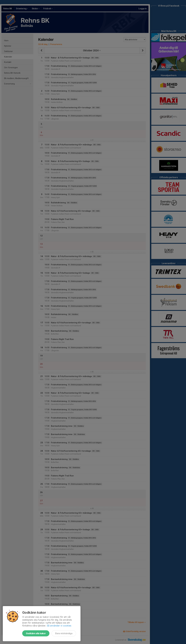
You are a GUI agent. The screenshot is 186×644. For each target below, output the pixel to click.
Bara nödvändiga (64, 633)
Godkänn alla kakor (36, 633)
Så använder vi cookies (59, 626)
